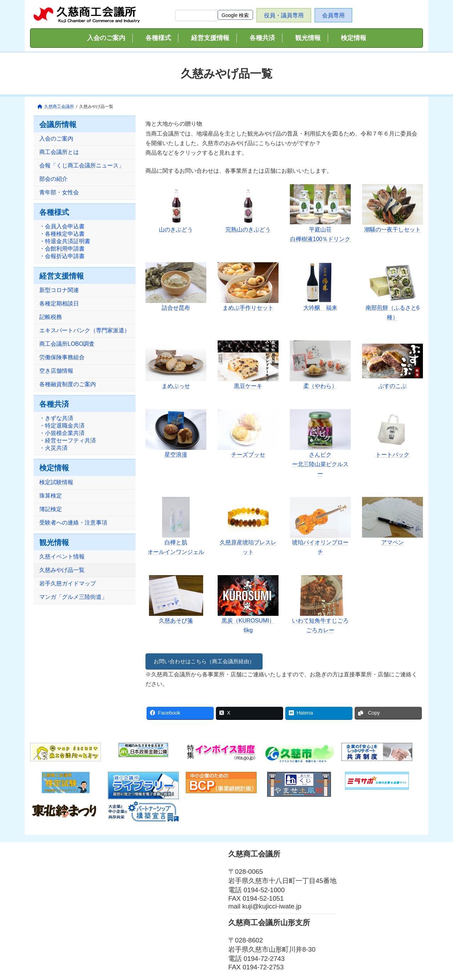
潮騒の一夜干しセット (392, 230)
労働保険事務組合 (62, 358)
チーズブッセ (248, 455)
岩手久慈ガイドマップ (68, 583)
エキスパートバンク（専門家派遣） (85, 331)
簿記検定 (51, 509)
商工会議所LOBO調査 (67, 344)
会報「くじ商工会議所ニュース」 (82, 166)
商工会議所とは (59, 152)
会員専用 (333, 15)
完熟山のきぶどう (248, 230)
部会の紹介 (53, 179)
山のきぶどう (176, 230)
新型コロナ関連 (59, 290)
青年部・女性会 (59, 193)
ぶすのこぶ (392, 386)
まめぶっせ (176, 386)
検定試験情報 (56, 482)
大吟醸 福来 (320, 308)
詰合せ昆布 (176, 308)
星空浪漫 (176, 455)
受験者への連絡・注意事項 (73, 523)
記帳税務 (51, 317)
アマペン (392, 542)
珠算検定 (51, 496)
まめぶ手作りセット (248, 308)
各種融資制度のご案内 (68, 385)
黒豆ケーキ (248, 386)
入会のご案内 (56, 139)
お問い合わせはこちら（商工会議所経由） (208, 661)
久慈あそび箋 (176, 621)
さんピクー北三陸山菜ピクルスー (320, 464)
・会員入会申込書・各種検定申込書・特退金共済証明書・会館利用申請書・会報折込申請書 (65, 242)
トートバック (392, 455)
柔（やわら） (320, 386)
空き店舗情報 (56, 371)
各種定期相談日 (59, 304)
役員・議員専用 (284, 15)
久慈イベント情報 (62, 557)
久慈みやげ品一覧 (62, 570)
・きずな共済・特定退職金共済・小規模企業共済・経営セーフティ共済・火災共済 (68, 433)
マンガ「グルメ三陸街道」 (73, 597)
